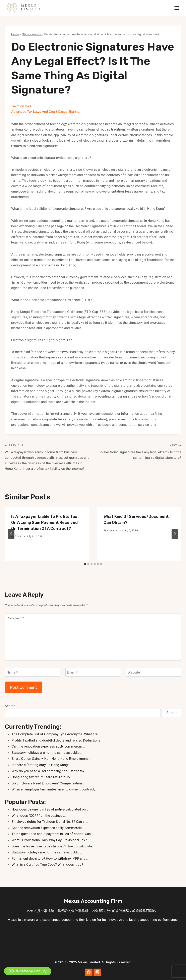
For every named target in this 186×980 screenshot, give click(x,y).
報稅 (136, 911)
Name (12, 672)
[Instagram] (97, 972)
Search (10, 706)
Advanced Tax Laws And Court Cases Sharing (45, 112)
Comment (15, 618)
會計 (75, 911)
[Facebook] (89, 972)
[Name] (33, 672)
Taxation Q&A (21, 106)
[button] (28, 971)
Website (134, 672)
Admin (18, 536)
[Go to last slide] (11, 534)
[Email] (93, 672)
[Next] (175, 534)
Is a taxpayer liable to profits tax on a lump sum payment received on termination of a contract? (44, 522)
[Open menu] (177, 8)
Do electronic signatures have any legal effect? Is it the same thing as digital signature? (139, 451)
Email (72, 672)
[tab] (85, 564)
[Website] (153, 672)
